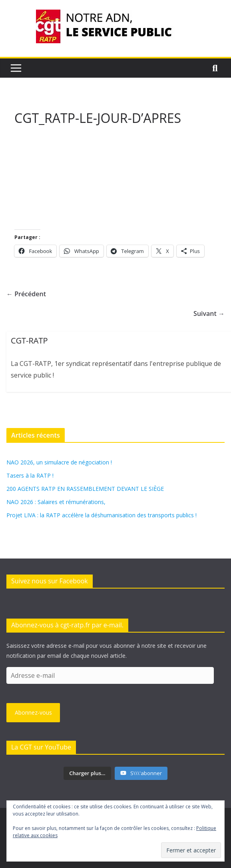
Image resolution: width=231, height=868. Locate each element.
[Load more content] (87, 774)
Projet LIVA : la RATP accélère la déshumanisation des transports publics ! (102, 515)
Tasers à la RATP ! (30, 475)
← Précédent (26, 294)
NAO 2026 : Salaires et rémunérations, (56, 502)
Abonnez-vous (33, 712)
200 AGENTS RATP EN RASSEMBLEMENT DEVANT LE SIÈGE (85, 489)
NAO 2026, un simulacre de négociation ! (59, 462)
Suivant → (209, 313)
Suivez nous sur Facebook (50, 581)
